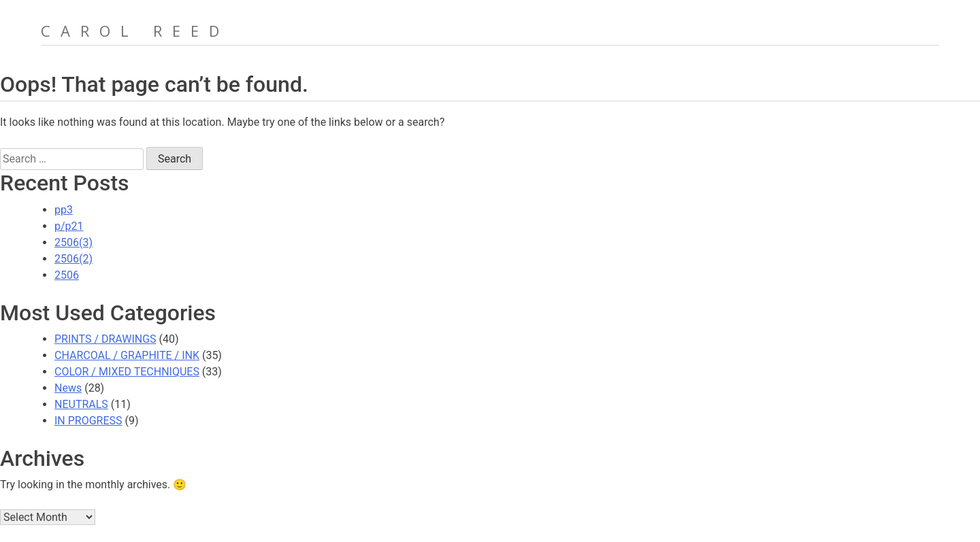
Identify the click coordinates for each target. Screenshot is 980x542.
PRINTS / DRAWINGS (105, 339)
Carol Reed (135, 31)
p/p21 (69, 226)
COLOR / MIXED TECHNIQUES (127, 372)
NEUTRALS (81, 404)
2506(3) (73, 242)
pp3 (64, 210)
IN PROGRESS (88, 421)
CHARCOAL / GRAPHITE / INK (127, 355)
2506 (67, 275)
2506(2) (73, 259)
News (68, 388)
